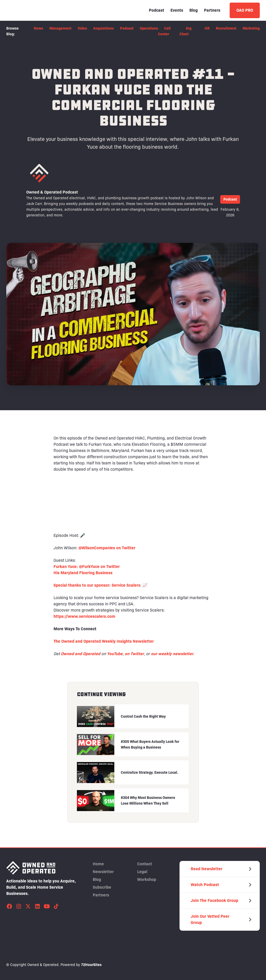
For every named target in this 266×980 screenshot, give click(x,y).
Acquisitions (104, 28)
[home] (31, 10)
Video (82, 28)
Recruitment (226, 28)
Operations (149, 28)
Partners (212, 10)
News (38, 28)
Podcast (157, 10)
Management (60, 28)
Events (177, 10)
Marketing (251, 28)
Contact (145, 864)
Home (98, 864)
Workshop (147, 879)
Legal (142, 872)
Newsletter (103, 872)
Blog (194, 10)
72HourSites (91, 965)
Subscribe (102, 887)
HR (207, 28)
